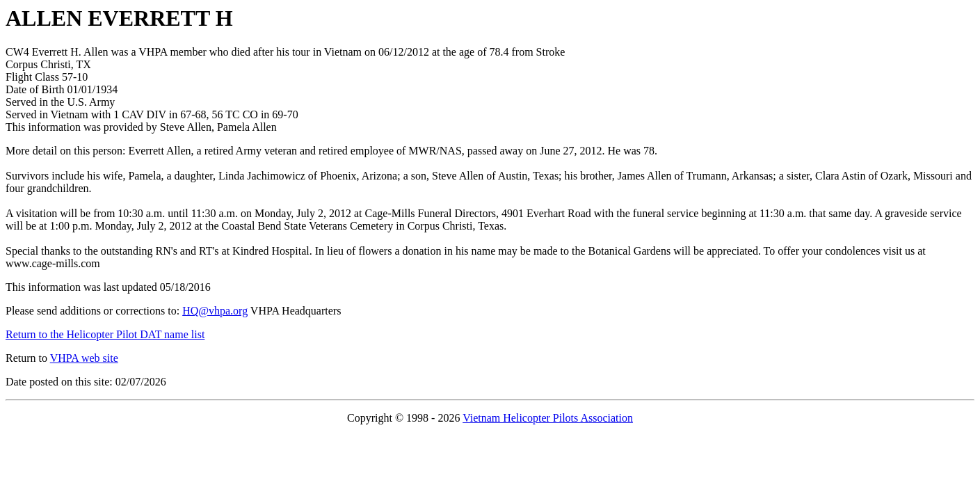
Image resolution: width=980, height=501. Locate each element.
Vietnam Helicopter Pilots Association (548, 418)
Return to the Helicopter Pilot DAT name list (105, 334)
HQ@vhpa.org (215, 311)
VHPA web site (84, 358)
